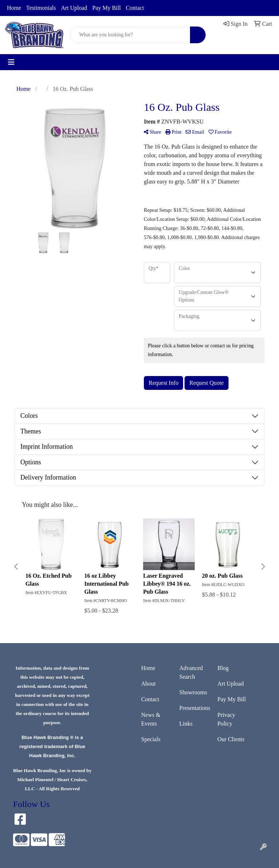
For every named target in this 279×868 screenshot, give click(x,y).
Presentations (194, 708)
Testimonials (41, 8)
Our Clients (231, 739)
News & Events (151, 719)
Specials (151, 739)
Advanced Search (191, 672)
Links (186, 724)
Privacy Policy (227, 719)
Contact (135, 8)
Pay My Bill (106, 8)
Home (14, 8)
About (149, 684)
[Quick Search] (130, 35)
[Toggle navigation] (11, 62)
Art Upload (74, 8)
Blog (223, 668)
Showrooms (193, 692)
